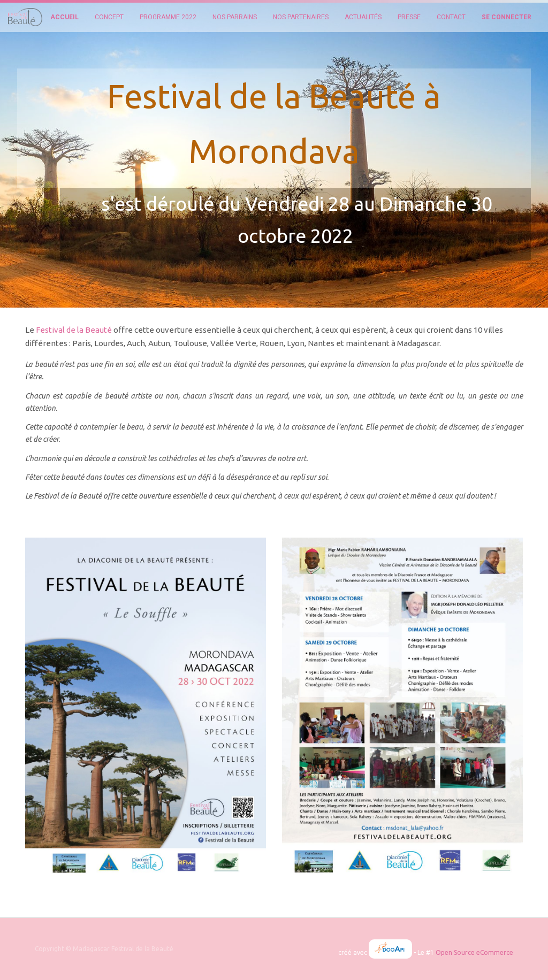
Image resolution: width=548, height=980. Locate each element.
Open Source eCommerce (474, 952)
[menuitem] (64, 17)
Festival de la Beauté (74, 330)
